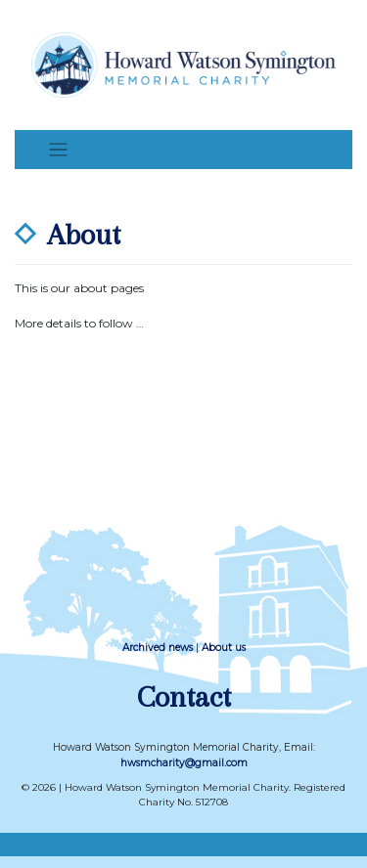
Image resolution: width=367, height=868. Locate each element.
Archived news (158, 648)
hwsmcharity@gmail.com (184, 763)
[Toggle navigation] (58, 150)
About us (224, 648)
